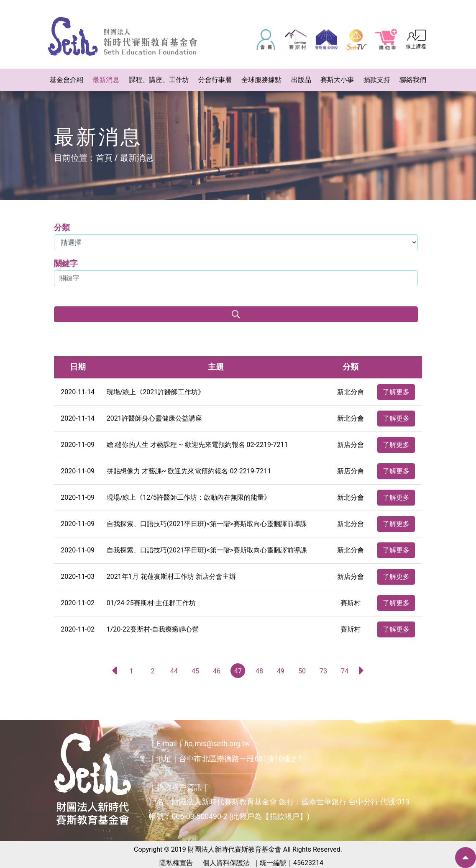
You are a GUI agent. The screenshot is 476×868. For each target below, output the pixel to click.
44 (174, 671)
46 (217, 671)
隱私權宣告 (176, 863)
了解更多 (396, 392)
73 (323, 671)
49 (281, 671)
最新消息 (137, 158)
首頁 (104, 158)
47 (238, 671)
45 (195, 671)
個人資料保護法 (226, 863)
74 (345, 671)
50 (302, 671)
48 (259, 671)
